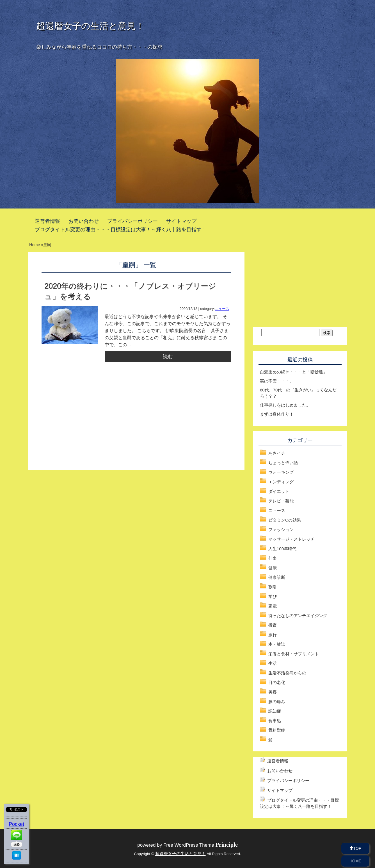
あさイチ (277, 453)
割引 (273, 587)
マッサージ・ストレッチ (291, 539)
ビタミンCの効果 (285, 520)
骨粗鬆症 (277, 730)
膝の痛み (277, 702)
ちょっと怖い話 (283, 463)
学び (273, 596)
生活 (273, 663)
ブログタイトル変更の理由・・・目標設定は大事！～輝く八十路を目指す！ (121, 230)
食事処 (275, 721)
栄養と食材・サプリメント (294, 654)
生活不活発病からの (287, 673)
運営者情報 (47, 221)
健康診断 (277, 577)
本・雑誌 (277, 644)
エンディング (281, 482)
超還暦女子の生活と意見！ (90, 26)
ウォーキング (281, 472)
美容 (273, 692)
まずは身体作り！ (277, 414)
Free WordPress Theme (201, 845)
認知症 (275, 711)
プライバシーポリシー (132, 221)
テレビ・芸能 (281, 501)
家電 (273, 606)
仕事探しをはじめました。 (285, 405)
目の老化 (277, 682)
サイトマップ (181, 221)
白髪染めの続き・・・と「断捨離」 (294, 372)
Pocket (16, 824)
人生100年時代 (282, 549)
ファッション (281, 530)
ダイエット (279, 491)
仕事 (273, 558)
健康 (273, 568)
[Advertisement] (89, 423)
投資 (273, 625)
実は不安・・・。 (277, 381)
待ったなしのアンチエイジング (298, 616)
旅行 (273, 635)
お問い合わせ (84, 221)
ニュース (222, 309)
